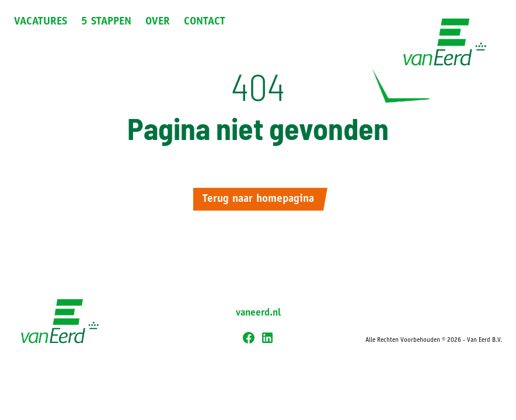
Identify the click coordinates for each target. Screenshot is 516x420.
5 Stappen (106, 22)
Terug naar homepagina (258, 199)
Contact (205, 22)
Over (158, 22)
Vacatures (41, 22)
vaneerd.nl (258, 313)
